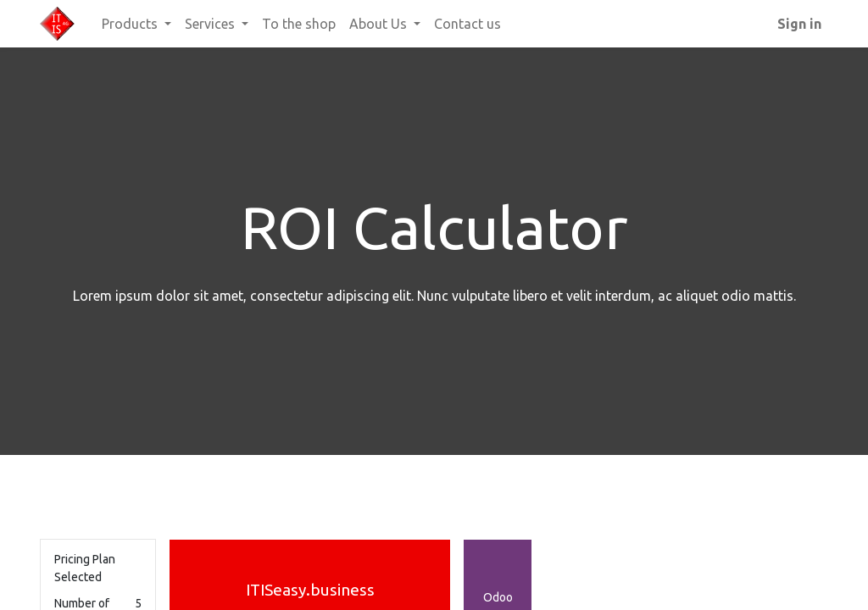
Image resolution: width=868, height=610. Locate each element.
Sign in (799, 24)
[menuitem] (299, 24)
